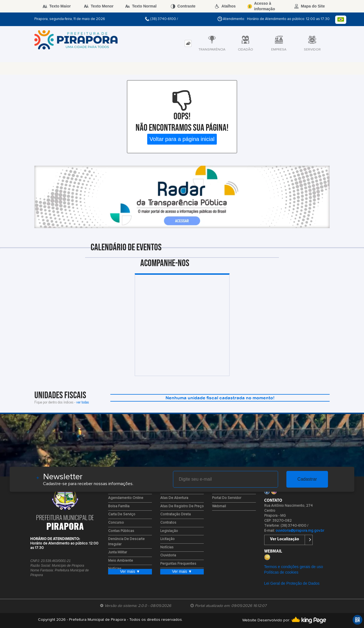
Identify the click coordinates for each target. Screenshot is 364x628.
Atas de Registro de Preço (182, 506)
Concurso (116, 523)
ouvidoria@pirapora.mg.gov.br (300, 531)
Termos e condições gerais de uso (294, 567)
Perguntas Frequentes (178, 564)
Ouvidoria (168, 555)
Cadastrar (307, 479)
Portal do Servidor (227, 498)
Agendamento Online (126, 498)
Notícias (167, 547)
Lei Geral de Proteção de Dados (292, 583)
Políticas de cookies (281, 572)
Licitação (167, 539)
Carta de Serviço (122, 514)
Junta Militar (118, 552)
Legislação (169, 531)
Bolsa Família (119, 506)
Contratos (168, 523)
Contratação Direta (175, 514)
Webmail (219, 506)
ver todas (83, 402)
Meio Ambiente (121, 561)
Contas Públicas (121, 531)
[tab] (188, 43)
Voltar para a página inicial (182, 139)
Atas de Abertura (174, 498)
